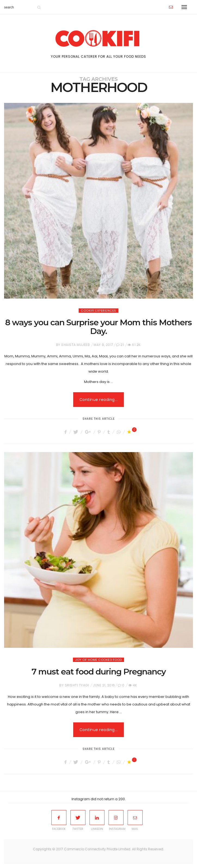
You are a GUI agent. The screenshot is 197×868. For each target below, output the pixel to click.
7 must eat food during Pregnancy (99, 672)
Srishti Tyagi (77, 685)
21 (122, 345)
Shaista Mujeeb (76, 345)
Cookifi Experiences (98, 311)
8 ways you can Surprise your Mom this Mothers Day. (98, 327)
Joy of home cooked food (98, 660)
